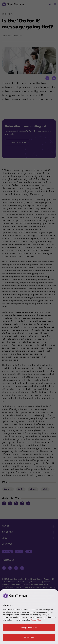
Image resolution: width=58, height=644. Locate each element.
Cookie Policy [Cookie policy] (36, 620)
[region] (29, 617)
